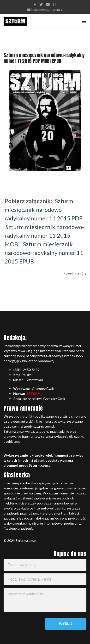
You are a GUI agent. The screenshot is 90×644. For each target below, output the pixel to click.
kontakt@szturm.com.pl (47, 10)
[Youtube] (48, 4)
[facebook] (35, 4)
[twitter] (41, 4)
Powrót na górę (75, 273)
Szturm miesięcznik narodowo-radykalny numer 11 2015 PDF (43, 210)
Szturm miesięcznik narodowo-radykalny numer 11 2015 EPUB (44, 253)
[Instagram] (55, 4)
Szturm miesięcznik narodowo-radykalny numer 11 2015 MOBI (44, 235)
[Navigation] (84, 21)
